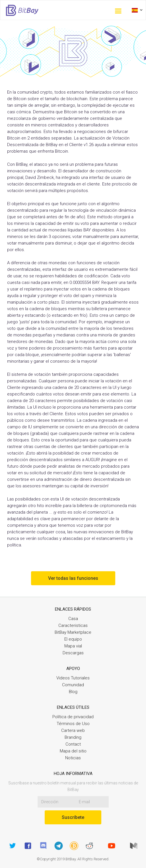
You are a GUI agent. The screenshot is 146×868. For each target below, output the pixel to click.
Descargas (73, 653)
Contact (73, 744)
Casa (73, 619)
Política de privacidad (73, 717)
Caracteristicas (73, 625)
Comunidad (73, 685)
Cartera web (73, 730)
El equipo (73, 639)
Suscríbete (73, 817)
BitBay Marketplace (73, 632)
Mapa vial (73, 646)
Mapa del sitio (73, 751)
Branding (73, 737)
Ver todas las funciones (73, 578)
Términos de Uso (73, 724)
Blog (73, 692)
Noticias (73, 758)
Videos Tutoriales (73, 678)
